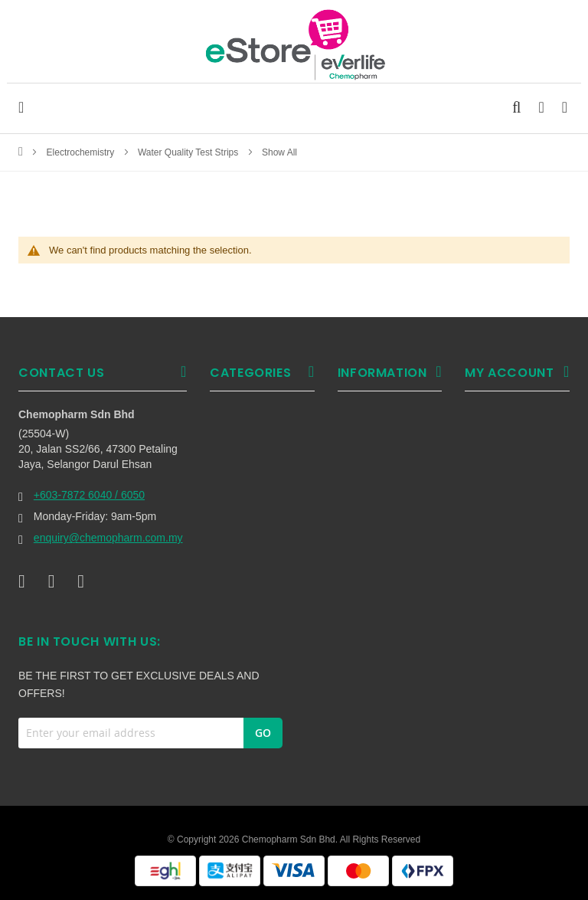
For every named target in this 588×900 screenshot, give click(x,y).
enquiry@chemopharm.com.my (108, 538)
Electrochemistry (82, 152)
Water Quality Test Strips (189, 152)
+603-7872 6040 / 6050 (89, 495)
